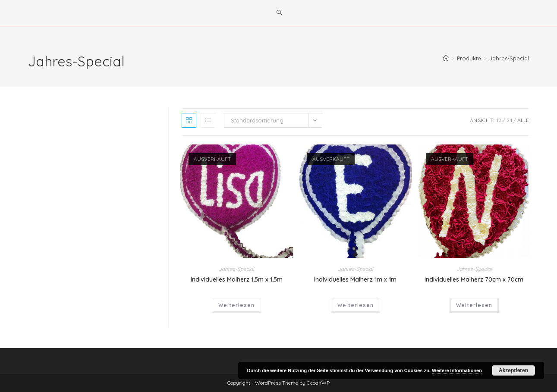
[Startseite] (446, 58)
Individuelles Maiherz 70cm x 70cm (474, 279)
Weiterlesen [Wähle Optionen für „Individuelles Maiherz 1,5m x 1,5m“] (236, 305)
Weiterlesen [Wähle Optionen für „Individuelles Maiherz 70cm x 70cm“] (474, 305)
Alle (523, 120)
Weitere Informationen (457, 370)
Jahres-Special (509, 58)
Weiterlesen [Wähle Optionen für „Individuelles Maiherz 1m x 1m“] (356, 305)
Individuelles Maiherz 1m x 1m (355, 279)
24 (509, 120)
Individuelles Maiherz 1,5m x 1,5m (237, 279)
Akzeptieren (513, 370)
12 (499, 120)
